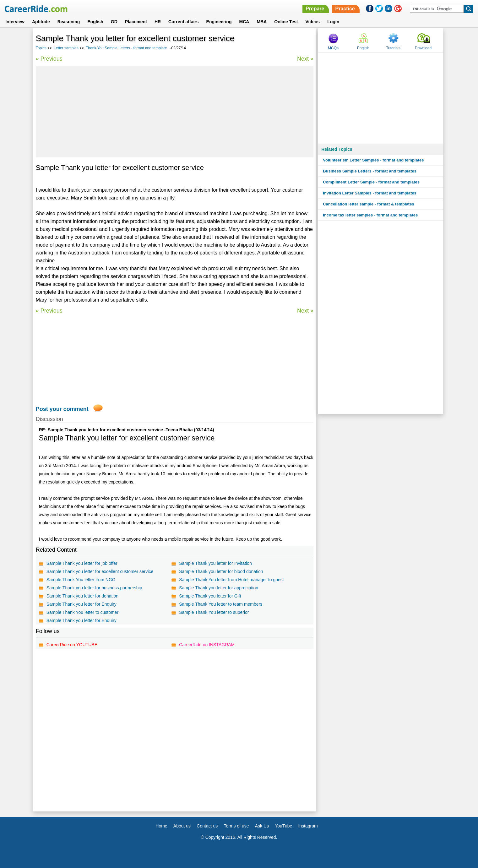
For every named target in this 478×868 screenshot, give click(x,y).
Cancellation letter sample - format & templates (368, 204)
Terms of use (236, 826)
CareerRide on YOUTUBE (72, 645)
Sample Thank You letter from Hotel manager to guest (231, 580)
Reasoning (69, 22)
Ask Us (262, 826)
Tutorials (393, 48)
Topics (41, 48)
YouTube (283, 826)
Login (333, 22)
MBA (262, 22)
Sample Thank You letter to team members (221, 604)
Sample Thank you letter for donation (82, 596)
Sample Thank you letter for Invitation (215, 563)
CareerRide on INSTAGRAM (207, 645)
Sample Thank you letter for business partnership (94, 588)
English (95, 22)
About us (182, 826)
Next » (305, 59)
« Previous (49, 59)
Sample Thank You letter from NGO (81, 580)
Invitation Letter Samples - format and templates (370, 193)
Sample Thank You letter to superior (214, 612)
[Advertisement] (175, 112)
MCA (244, 22)
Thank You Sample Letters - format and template (126, 48)
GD (114, 22)
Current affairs (183, 22)
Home (161, 826)
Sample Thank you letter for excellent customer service (100, 571)
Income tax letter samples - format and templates (370, 215)
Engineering (219, 22)
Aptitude (41, 22)
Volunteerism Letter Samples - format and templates (373, 160)
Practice (345, 9)
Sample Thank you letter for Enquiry (81, 604)
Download (423, 48)
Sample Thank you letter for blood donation (221, 571)
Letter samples (66, 48)
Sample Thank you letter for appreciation (219, 588)
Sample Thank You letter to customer (82, 612)
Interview (15, 22)
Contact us (207, 826)
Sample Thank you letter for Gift (210, 596)
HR (158, 22)
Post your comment (62, 409)
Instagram (308, 826)
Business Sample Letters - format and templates (370, 171)
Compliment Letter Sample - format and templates (371, 182)
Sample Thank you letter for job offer (82, 563)
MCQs (333, 48)
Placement (136, 22)
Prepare (315, 9)
